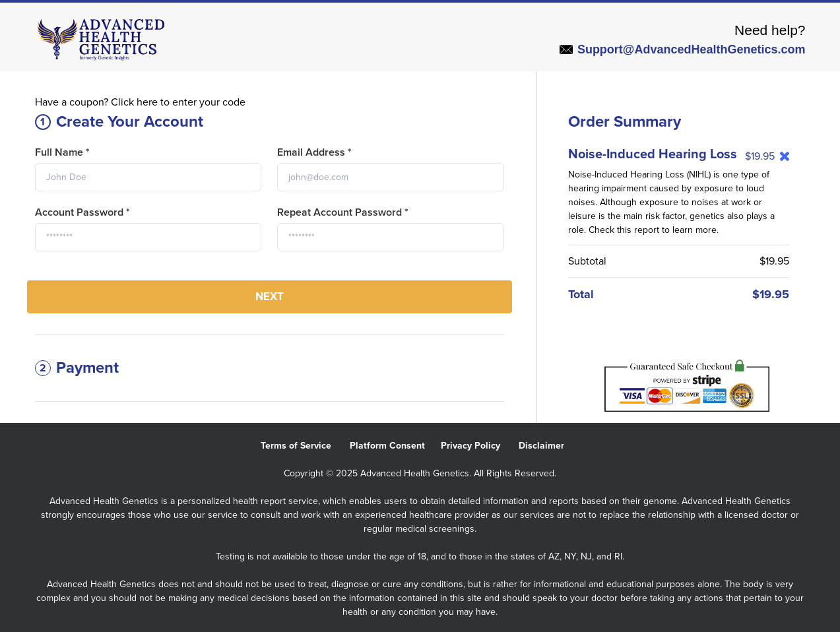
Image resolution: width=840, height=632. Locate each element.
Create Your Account (119, 122)
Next (270, 297)
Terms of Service (305, 446)
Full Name (62, 152)
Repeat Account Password (343, 212)
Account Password (82, 212)
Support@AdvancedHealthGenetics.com (683, 49)
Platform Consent (395, 446)
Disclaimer (549, 446)
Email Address (314, 152)
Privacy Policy (480, 446)
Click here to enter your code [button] (178, 102)
